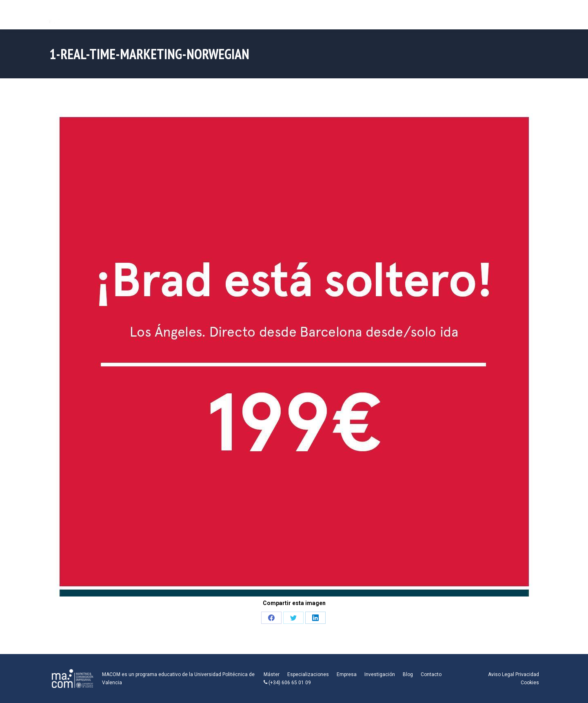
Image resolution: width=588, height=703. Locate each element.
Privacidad (527, 674)
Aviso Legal (501, 674)
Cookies (530, 683)
